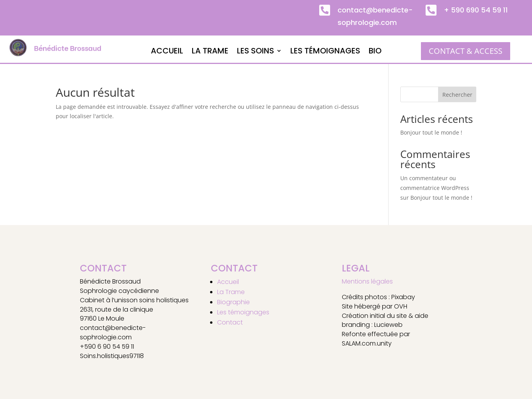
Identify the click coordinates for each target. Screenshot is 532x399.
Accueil (167, 52)
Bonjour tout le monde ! (431, 132)
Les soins (255, 52)
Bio (375, 52)
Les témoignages (325, 52)
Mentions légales (367, 281)
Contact (230, 322)
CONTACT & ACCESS (466, 51)
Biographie (233, 302)
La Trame (210, 52)
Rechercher (457, 95)
